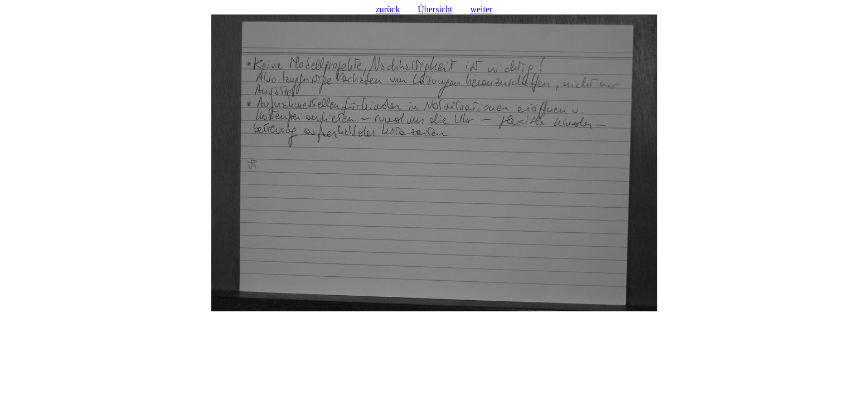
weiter (481, 9)
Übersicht (435, 9)
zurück (388, 9)
